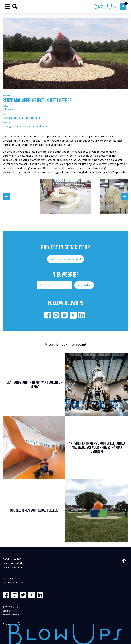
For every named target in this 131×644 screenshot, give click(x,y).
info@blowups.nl (13, 583)
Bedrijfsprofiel (10, 611)
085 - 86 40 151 (12, 578)
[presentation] (6, 196)
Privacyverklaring (11, 615)
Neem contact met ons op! (65, 259)
